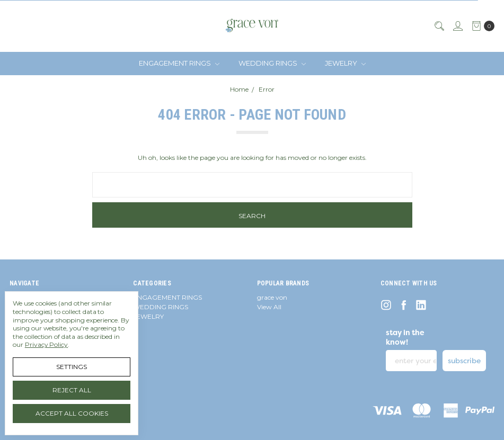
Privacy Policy (46, 344)
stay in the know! (405, 337)
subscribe (464, 361)
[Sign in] (457, 26)
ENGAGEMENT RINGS (179, 63)
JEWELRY (345, 63)
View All (269, 307)
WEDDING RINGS (272, 63)
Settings (72, 367)
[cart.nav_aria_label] (481, 26)
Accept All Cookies (72, 413)
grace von (272, 297)
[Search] (439, 26)
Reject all (72, 390)
